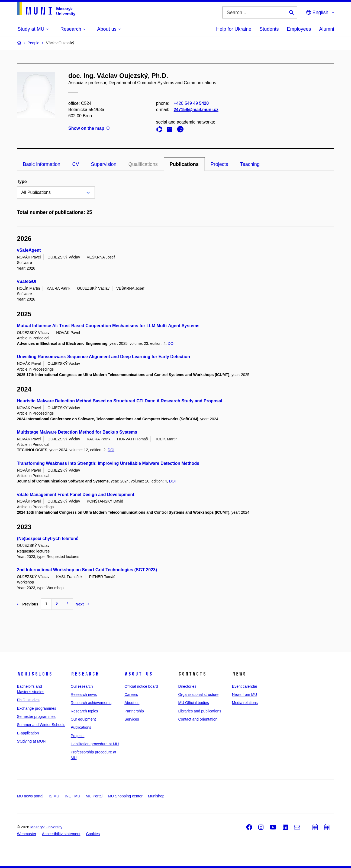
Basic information (42, 164)
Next (82, 604)
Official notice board (141, 686)
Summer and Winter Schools (41, 725)
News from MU (245, 695)
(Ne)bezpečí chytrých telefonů (48, 539)
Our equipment (83, 719)
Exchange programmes (37, 708)
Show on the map (89, 129)
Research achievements (91, 703)
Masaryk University (46, 827)
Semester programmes (36, 717)
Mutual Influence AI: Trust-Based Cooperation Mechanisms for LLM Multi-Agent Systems (108, 326)
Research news (84, 695)
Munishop (156, 796)
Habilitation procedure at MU (95, 744)
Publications (184, 164)
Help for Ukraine (234, 29)
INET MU (73, 796)
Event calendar (245, 686)
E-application (28, 733)
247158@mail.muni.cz (196, 110)
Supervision (104, 164)
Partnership (134, 711)
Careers (131, 695)
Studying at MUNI (32, 741)
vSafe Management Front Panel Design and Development (76, 495)
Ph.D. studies (28, 700)
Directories (187, 686)
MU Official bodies (193, 703)
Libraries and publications (200, 711)
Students (269, 29)
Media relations (245, 703)
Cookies (93, 834)
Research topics (84, 711)
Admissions (35, 674)
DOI (171, 343)
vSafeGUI (27, 281)
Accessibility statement (61, 834)
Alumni (326, 29)
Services (132, 719)
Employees (299, 29)
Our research (82, 686)
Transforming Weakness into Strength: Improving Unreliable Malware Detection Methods (108, 463)
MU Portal (94, 796)
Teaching (250, 164)
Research (85, 674)
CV (76, 164)
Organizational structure (198, 695)
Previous (28, 604)
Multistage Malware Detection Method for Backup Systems (77, 432)
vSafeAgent (29, 250)
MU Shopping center (125, 796)
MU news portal (30, 796)
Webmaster (27, 834)
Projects (219, 164)
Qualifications (143, 164)
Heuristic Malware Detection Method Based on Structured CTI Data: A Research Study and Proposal (120, 401)
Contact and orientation (198, 719)
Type (22, 182)
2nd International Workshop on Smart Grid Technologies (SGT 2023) (87, 570)
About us (139, 674)
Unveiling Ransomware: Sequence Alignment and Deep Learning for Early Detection (104, 357)
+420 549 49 (191, 103)
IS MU (54, 796)
